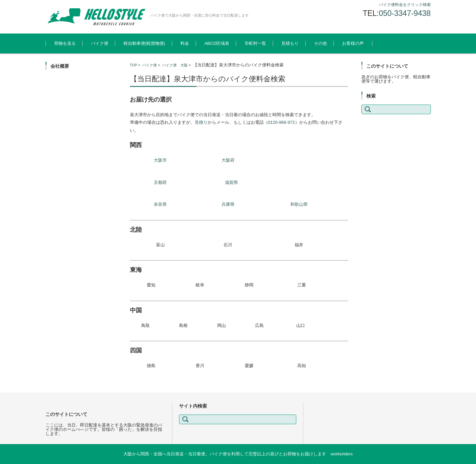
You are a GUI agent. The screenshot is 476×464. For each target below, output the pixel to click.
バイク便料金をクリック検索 (405, 5)
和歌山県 (299, 204)
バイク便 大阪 (175, 65)
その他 (320, 43)
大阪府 (228, 160)
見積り (201, 122)
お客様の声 (353, 43)
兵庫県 (228, 204)
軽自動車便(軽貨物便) (144, 43)
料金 (185, 43)
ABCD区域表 (217, 43)
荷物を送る (65, 43)
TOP (134, 65)
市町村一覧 (255, 43)
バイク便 (100, 43)
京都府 (160, 182)
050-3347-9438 (405, 13)
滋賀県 (231, 182)
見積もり (290, 43)
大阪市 (160, 160)
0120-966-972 (282, 122)
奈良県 (160, 204)
